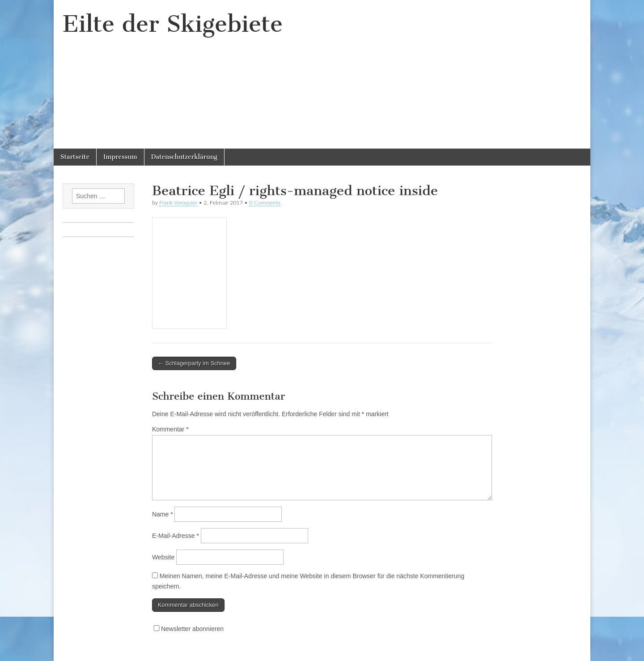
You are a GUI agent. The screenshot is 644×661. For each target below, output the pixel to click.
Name (163, 514)
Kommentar (170, 429)
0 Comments (265, 203)
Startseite (75, 157)
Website (163, 557)
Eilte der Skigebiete (173, 24)
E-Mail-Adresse (176, 536)
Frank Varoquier (178, 203)
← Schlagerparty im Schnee (194, 363)
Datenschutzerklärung (184, 157)
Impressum (120, 157)
